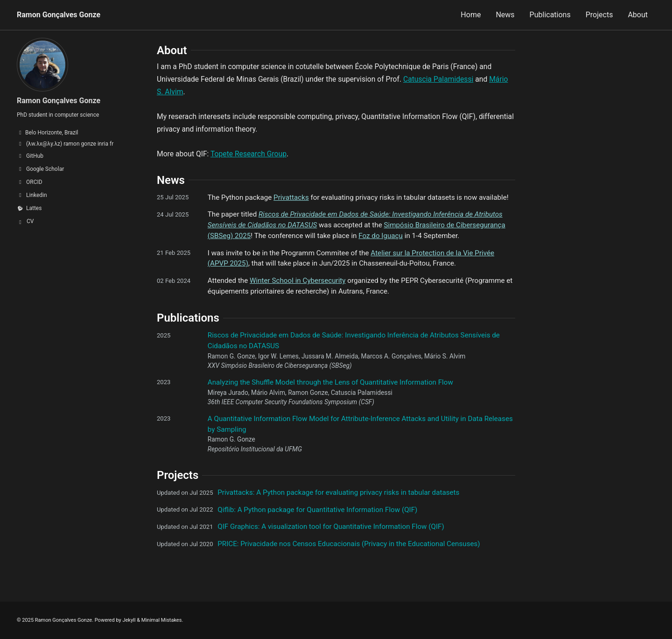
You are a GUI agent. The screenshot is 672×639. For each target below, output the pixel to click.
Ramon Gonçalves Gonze (59, 15)
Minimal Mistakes (162, 620)
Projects (599, 15)
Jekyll (129, 620)
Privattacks (291, 197)
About (638, 15)
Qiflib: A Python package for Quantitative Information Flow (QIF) (317, 510)
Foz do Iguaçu (381, 236)
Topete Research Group (248, 154)
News (505, 15)
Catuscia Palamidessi (438, 79)
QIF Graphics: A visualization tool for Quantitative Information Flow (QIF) (331, 527)
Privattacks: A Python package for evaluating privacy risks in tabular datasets (338, 492)
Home (471, 15)
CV (30, 221)
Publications (550, 15)
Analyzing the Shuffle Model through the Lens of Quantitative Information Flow (330, 382)
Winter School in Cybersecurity (297, 281)
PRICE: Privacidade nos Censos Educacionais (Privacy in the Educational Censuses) (349, 544)
